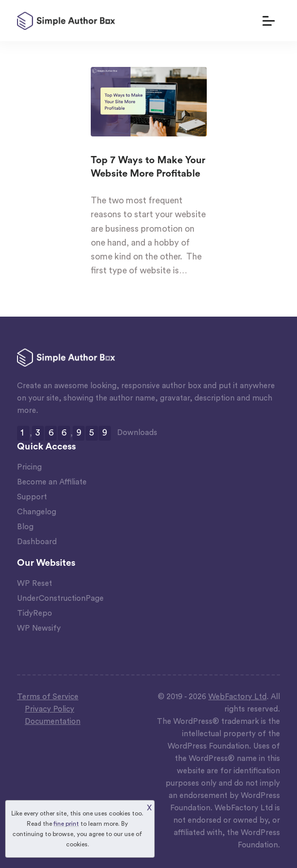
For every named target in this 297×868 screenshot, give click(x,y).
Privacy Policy (49, 709)
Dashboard (37, 542)
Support (32, 497)
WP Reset (35, 584)
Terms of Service (48, 697)
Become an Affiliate (52, 482)
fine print (66, 824)
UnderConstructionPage (60, 598)
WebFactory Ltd (237, 697)
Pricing (29, 467)
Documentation (53, 722)
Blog (25, 527)
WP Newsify (39, 628)
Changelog (37, 512)
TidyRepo (35, 613)
